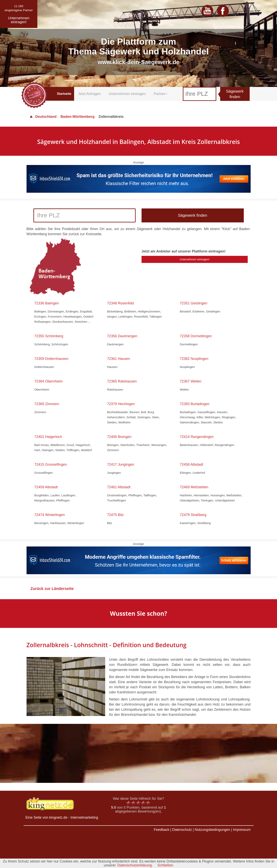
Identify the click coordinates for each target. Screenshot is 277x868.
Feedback (162, 830)
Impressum (242, 830)
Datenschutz (182, 830)
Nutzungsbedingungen (213, 830)
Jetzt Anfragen (89, 94)
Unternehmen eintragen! (195, 259)
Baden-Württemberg (78, 117)
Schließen (165, 865)
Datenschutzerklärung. (135, 865)
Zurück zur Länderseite (52, 589)
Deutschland (43, 117)
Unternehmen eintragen (127, 94)
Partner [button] (161, 94)
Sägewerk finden (235, 94)
